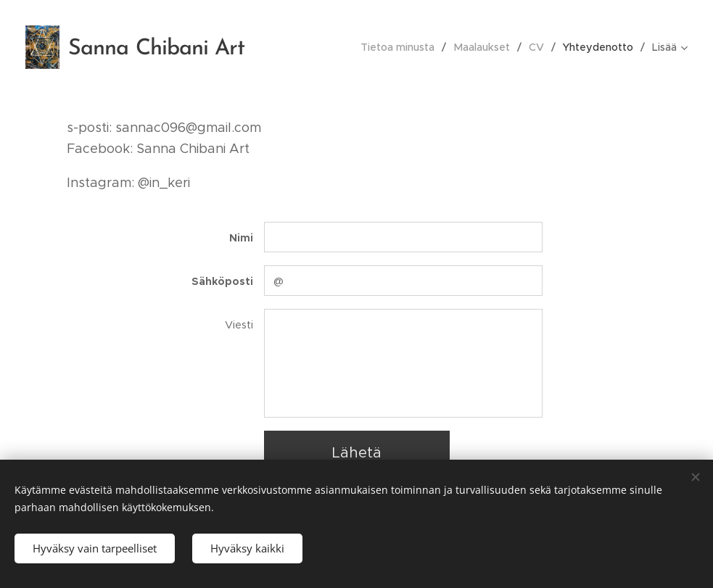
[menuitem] (404, 47)
